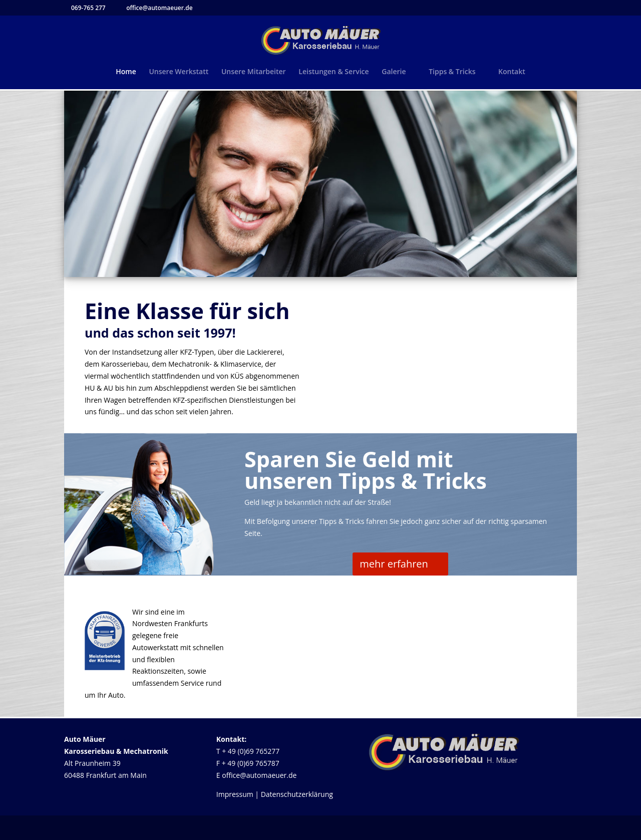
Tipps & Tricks (452, 72)
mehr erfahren (394, 564)
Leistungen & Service (334, 72)
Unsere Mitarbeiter (254, 72)
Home (126, 72)
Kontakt (512, 72)
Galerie (394, 72)
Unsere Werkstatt (179, 72)
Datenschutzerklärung (297, 794)
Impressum (235, 794)
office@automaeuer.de (259, 775)
